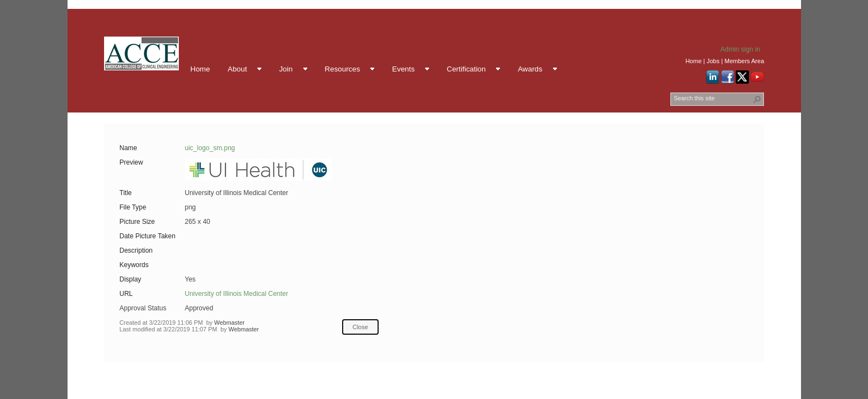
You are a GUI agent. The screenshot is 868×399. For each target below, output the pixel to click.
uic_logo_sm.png (210, 148)
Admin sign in (740, 49)
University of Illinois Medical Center (237, 294)
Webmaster (229, 323)
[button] (757, 99)
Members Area (745, 61)
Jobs (713, 61)
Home (693, 61)
